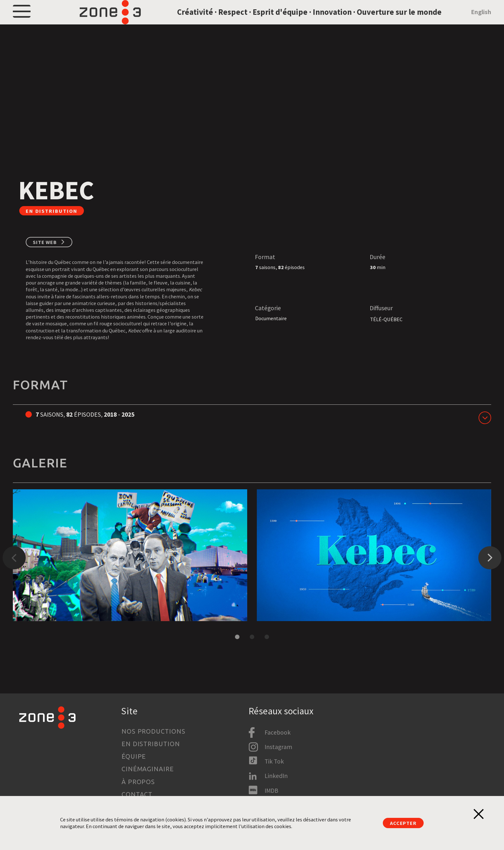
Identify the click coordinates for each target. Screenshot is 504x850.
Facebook (278, 732)
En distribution (151, 744)
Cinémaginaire (148, 769)
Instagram (278, 747)
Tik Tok (274, 761)
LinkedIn (276, 776)
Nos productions (154, 731)
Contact (137, 794)
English (481, 20)
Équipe (134, 756)
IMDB (271, 791)
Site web (45, 259)
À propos (138, 782)
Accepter (403, 823)
